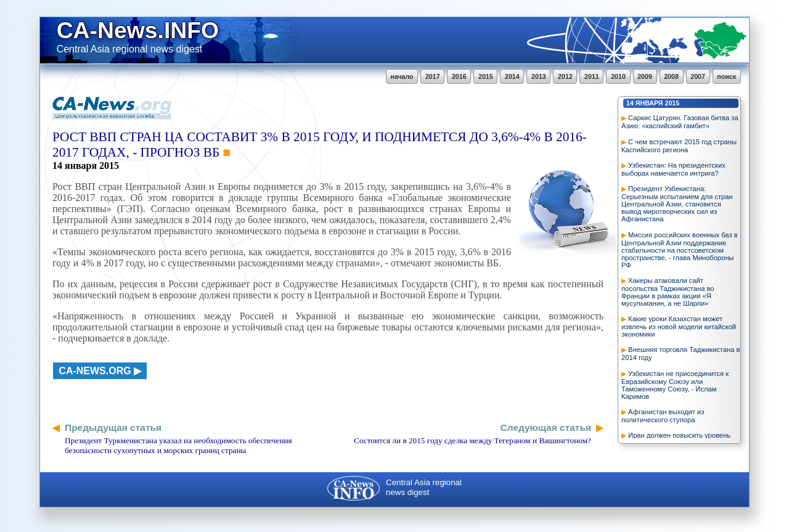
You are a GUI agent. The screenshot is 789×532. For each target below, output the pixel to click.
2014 (512, 76)
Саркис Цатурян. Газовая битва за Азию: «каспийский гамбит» (680, 122)
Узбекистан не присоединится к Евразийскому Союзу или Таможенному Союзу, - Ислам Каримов (675, 385)
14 (630, 103)
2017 (433, 76)
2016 (459, 76)
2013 (539, 76)
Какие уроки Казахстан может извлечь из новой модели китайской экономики (679, 326)
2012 (565, 76)
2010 (618, 76)
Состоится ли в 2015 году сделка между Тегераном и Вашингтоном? (472, 440)
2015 (486, 76)
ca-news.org (95, 371)
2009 (645, 76)
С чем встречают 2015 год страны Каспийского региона (679, 146)
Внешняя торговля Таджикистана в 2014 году (681, 354)
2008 (671, 76)
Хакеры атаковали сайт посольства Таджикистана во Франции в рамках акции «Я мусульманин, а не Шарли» (668, 292)
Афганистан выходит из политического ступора (663, 416)
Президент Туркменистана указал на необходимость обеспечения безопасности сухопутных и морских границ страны (178, 445)
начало (402, 76)
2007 (698, 76)
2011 (592, 76)
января (649, 103)
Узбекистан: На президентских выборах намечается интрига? (673, 169)
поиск (726, 76)
